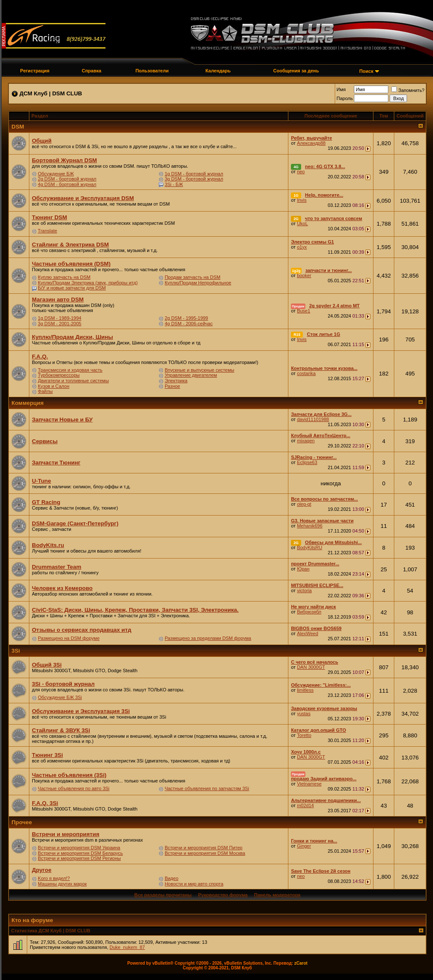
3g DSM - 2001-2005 (60, 324)
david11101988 (313, 419)
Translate (47, 231)
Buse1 (303, 311)
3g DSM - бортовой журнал (194, 179)
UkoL (302, 224)
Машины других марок (62, 884)
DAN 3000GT (311, 667)
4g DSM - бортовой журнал (67, 184)
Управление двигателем (191, 375)
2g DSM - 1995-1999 (186, 318)
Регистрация (35, 71)
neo (301, 172)
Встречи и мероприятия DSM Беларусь (80, 853)
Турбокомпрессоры (59, 375)
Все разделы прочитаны (163, 895)
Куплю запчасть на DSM (64, 277)
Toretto (304, 735)
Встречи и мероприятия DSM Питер (204, 848)
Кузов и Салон (54, 386)
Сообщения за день (296, 71)
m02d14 (305, 805)
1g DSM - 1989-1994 (60, 318)
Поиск (366, 71)
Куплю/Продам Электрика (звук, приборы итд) (88, 283)
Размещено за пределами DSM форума (208, 638)
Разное (172, 386)
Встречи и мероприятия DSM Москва (205, 853)
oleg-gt (304, 504)
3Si (16, 651)
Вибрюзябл (309, 612)
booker (304, 275)
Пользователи (152, 71)
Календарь (218, 71)
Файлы (45, 391)
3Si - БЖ (174, 184)
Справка (91, 71)
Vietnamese (309, 784)
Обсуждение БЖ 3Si (60, 697)
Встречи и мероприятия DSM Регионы (79, 858)
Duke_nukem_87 (127, 947)
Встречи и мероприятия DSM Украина (79, 848)
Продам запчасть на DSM (192, 277)
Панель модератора (277, 895)
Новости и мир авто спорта (194, 884)
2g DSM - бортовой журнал (67, 179)
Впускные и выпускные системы (199, 370)
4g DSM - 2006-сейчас (189, 324)
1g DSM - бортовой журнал (194, 174)
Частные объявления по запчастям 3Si (207, 788)
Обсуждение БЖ (56, 174)
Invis (302, 200)
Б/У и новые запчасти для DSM (72, 288)
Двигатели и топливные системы (73, 381)
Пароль (345, 98)
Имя (341, 89)
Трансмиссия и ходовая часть (70, 370)
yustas (304, 714)
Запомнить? (408, 90)
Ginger (304, 846)
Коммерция (28, 403)
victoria (304, 590)
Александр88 (311, 143)
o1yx (302, 247)
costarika (306, 373)
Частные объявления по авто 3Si (74, 788)
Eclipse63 (307, 462)
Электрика (176, 381)
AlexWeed (308, 633)
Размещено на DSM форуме (69, 638)
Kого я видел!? (54, 878)
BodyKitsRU (309, 547)
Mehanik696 (310, 526)
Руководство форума (223, 895)
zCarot (301, 963)
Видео (171, 878)
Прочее (22, 822)
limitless (305, 690)
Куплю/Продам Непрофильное (198, 283)
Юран (303, 569)
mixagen (306, 441)
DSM (18, 127)
